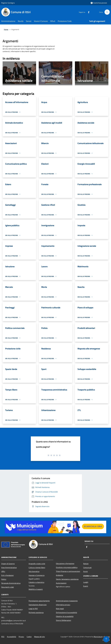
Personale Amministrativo (11, 583)
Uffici (3, 571)
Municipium (98, 637)
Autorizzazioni (61, 583)
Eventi (86, 586)
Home (6, 29)
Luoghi (86, 582)
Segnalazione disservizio (38, 605)
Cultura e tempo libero (37, 568)
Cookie (29, 637)
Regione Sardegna (8, 3)
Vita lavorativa (34, 571)
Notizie (86, 564)
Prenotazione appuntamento (39, 601)
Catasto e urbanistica (36, 582)
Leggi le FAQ (33, 609)
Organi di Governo (8, 564)
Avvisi (85, 571)
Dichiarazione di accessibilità (66, 612)
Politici (4, 579)
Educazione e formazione (65, 563)
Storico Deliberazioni (64, 620)
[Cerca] (107, 12)
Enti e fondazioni (7, 575)
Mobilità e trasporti (36, 589)
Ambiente (60, 575)
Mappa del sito (39, 637)
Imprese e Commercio (37, 575)
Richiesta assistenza (36, 612)
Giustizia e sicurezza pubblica (67, 567)
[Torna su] (106, 639)
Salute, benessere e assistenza (67, 579)
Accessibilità (11, 637)
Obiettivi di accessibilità (65, 616)
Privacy (21, 637)
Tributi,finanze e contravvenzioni (68, 571)
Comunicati (87, 568)
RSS (3, 637)
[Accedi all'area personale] (99, 3)
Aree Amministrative (9, 568)
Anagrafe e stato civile (37, 564)
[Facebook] (88, 12)
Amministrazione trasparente (67, 601)
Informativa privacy (63, 605)
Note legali (60, 609)
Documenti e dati (8, 587)
